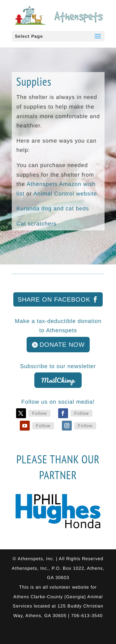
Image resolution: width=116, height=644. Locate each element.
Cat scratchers (37, 224)
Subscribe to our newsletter (58, 366)
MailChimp (58, 380)
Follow (39, 413)
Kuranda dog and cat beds (53, 208)
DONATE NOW (62, 345)
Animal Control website (65, 194)
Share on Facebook (54, 299)
